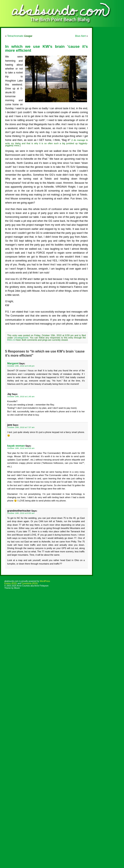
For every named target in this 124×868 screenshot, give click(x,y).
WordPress (45, 581)
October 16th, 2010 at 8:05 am (21, 448)
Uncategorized (21, 338)
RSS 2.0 (11, 340)
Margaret (13, 363)
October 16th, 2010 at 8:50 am (21, 513)
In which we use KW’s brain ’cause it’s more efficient (46, 48)
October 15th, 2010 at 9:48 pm (21, 366)
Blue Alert (80, 36)
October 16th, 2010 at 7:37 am (21, 427)
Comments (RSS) (30, 583)
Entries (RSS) (11, 583)
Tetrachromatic (20, 36)
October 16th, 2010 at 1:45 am (21, 396)
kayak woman (16, 446)
